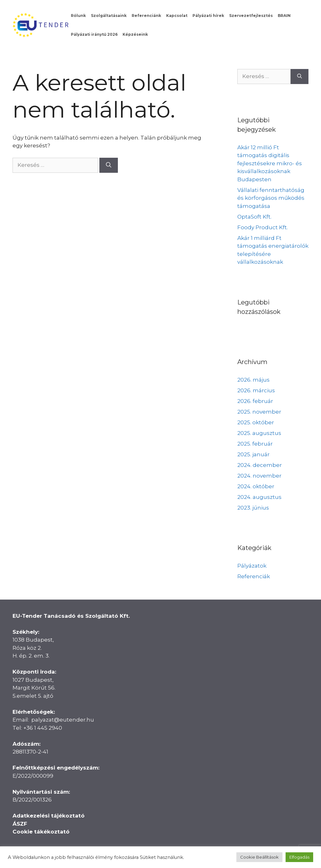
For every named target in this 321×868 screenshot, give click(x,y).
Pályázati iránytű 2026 (94, 34)
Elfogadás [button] (299, 857)
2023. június (253, 508)
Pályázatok (252, 566)
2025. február (255, 444)
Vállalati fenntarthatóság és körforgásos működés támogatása (271, 198)
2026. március (256, 390)
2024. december (260, 465)
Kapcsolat (177, 16)
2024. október (256, 486)
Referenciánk (146, 16)
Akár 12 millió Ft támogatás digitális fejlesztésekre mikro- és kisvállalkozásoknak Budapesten (270, 163)
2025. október (256, 422)
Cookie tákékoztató (41, 832)
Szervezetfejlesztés (251, 16)
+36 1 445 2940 (43, 728)
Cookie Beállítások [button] (259, 857)
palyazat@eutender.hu (63, 720)
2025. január (253, 454)
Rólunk (78, 16)
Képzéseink (135, 34)
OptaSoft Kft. (254, 217)
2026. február (255, 401)
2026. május (253, 380)
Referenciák (254, 576)
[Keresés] (109, 165)
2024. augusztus (259, 497)
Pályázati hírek (208, 16)
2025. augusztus (259, 433)
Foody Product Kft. (263, 227)
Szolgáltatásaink (109, 16)
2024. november (259, 476)
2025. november (259, 412)
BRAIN (284, 16)
